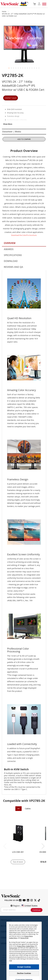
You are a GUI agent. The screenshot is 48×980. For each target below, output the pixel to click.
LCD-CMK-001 (18, 852)
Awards (9, 249)
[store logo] (14, 4)
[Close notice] (38, 925)
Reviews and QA (13, 267)
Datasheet (7, 132)
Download (11, 261)
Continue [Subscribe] (37, 910)
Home (4, 11)
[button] (7, 44)
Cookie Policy (13, 938)
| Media (17, 132)
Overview (10, 243)
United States (29, 906)
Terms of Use (24, 938)
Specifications (13, 255)
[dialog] (24, 948)
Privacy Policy (28, 936)
